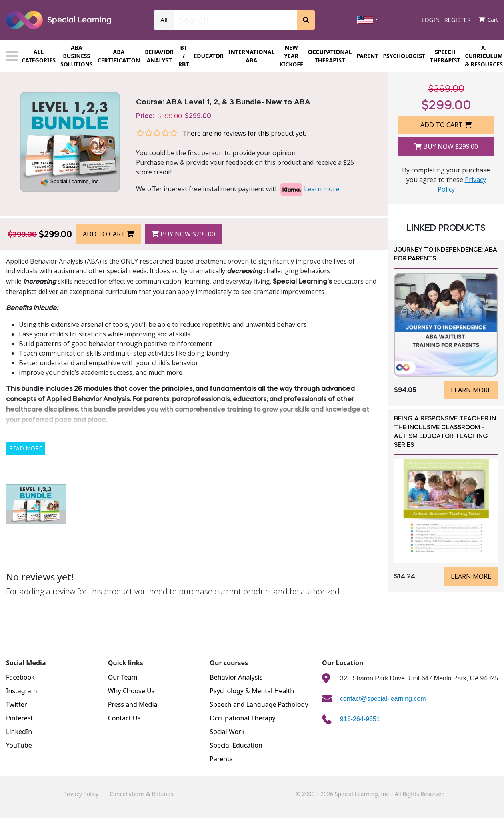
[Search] (236, 20)
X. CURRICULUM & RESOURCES (484, 56)
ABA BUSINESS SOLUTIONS (77, 56)
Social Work (227, 732)
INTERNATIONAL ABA (252, 56)
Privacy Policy (81, 794)
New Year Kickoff (291, 56)
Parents (221, 759)
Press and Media (133, 704)
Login (431, 20)
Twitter (16, 704)
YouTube (19, 745)
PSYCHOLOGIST (404, 56)
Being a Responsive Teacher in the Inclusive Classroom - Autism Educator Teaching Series (445, 432)
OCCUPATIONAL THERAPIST (330, 56)
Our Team (123, 677)
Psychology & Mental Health (252, 691)
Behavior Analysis (236, 677)
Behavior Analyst (159, 56)
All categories (31, 56)
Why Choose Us (131, 691)
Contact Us (124, 718)
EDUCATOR (209, 56)
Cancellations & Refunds (141, 794)
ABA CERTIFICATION (119, 56)
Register (457, 20)
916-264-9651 (360, 719)
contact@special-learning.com (383, 699)
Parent (367, 56)
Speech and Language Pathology (259, 704)
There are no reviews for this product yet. (244, 133)
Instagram (22, 691)
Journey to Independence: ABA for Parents (446, 255)
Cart (488, 20)
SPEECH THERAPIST (445, 56)
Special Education (236, 745)
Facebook (20, 677)
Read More (26, 448)
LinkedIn (19, 732)
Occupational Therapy (242, 718)
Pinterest (19, 718)
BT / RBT (184, 56)
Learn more (322, 189)
